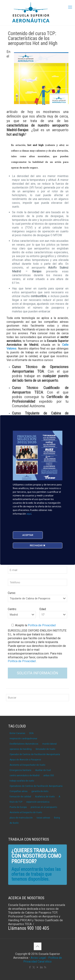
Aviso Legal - (39, 958)
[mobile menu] (70, 7)
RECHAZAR (37, 545)
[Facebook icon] (30, 967)
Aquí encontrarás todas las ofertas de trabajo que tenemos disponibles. (36, 874)
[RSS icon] (45, 967)
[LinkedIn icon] (41, 967)
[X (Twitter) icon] (34, 967)
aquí (29, 514)
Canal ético (45, 962)
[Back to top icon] (38, 946)
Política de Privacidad (41, 625)
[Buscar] (37, 698)
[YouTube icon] (37, 967)
